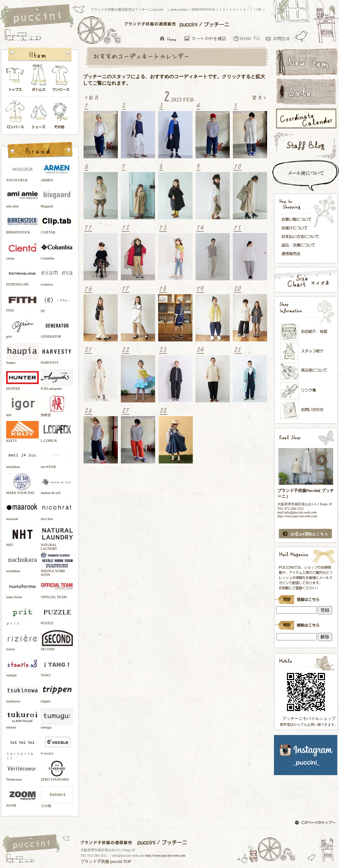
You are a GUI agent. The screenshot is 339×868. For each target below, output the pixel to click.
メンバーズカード (306, 371)
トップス (15, 80)
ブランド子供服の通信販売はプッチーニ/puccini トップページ (38, 16)
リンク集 (306, 391)
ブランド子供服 (95, 861)
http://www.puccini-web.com (165, 855)
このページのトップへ (316, 823)
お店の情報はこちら (306, 534)
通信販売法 (302, 253)
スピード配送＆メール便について (306, 176)
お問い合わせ (280, 38)
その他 (61, 115)
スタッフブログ (306, 146)
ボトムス (38, 80)
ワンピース (61, 80)
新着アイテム (306, 61)
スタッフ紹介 (306, 352)
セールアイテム (306, 92)
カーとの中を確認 (207, 38)
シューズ (39, 115)
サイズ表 (306, 280)
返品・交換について (302, 245)
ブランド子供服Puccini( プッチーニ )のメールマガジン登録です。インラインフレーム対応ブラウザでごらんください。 (306, 597)
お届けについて (302, 227)
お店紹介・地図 (306, 332)
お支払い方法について (302, 236)
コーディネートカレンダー (306, 119)
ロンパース (17, 115)
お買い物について (247, 38)
